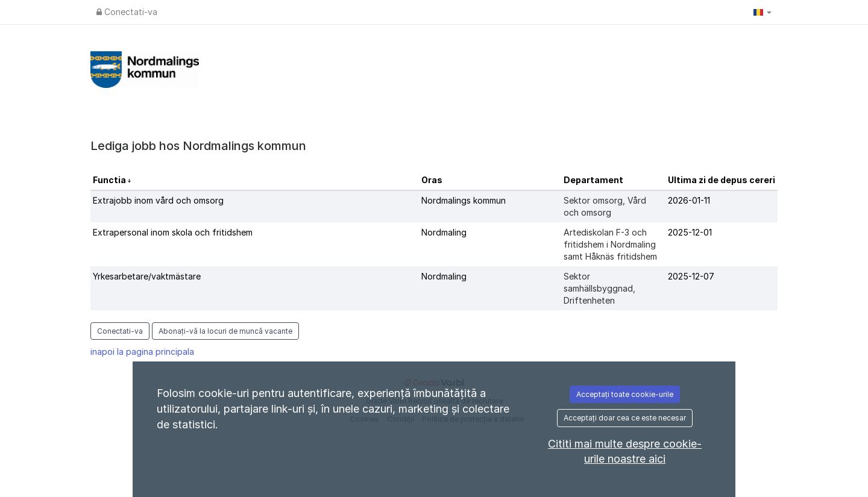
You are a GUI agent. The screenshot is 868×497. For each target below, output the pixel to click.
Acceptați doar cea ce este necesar (625, 418)
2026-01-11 (689, 200)
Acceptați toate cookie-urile (625, 394)
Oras (432, 180)
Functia (110, 180)
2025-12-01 (690, 232)
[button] (763, 12)
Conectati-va (127, 12)
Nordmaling (444, 232)
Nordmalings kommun (464, 200)
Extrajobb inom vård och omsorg (158, 200)
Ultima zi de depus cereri (722, 180)
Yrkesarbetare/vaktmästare (147, 276)
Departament (593, 180)
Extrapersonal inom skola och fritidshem (173, 232)
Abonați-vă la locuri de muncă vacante (225, 331)
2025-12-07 (691, 276)
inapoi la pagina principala (142, 352)
